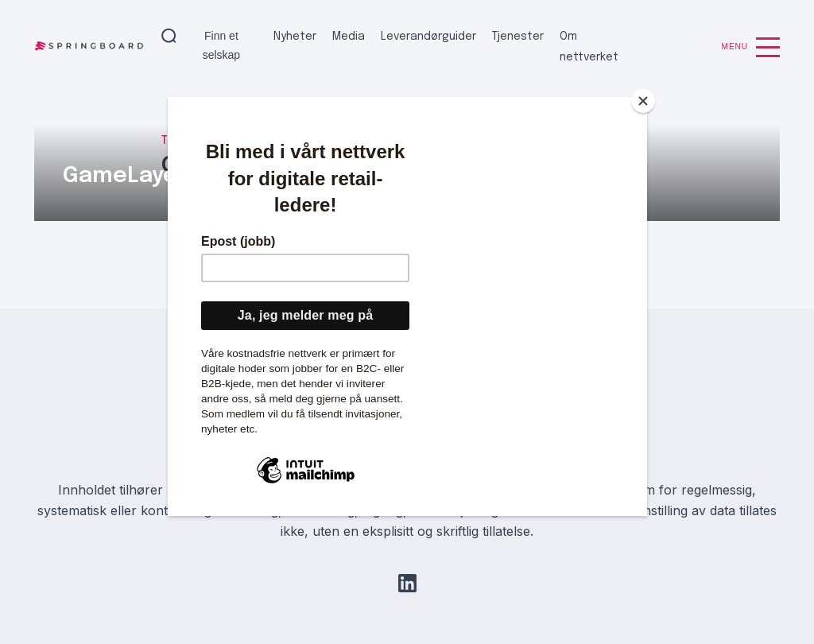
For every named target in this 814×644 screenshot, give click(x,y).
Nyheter (295, 37)
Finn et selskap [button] (221, 45)
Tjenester (518, 37)
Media (349, 37)
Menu (751, 47)
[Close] (643, 101)
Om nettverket (589, 47)
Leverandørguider (428, 37)
